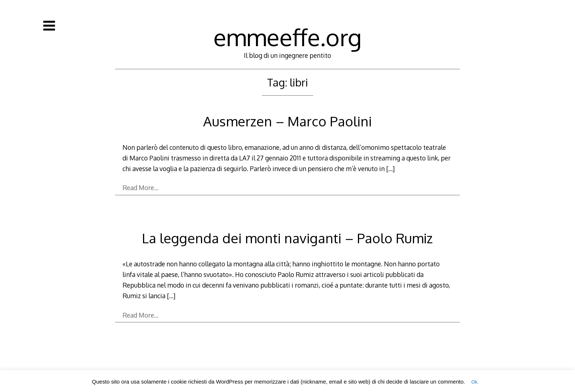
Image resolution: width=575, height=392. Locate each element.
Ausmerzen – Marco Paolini (287, 121)
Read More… (140, 188)
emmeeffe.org (287, 37)
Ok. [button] (475, 382)
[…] (390, 169)
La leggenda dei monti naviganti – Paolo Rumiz (287, 238)
